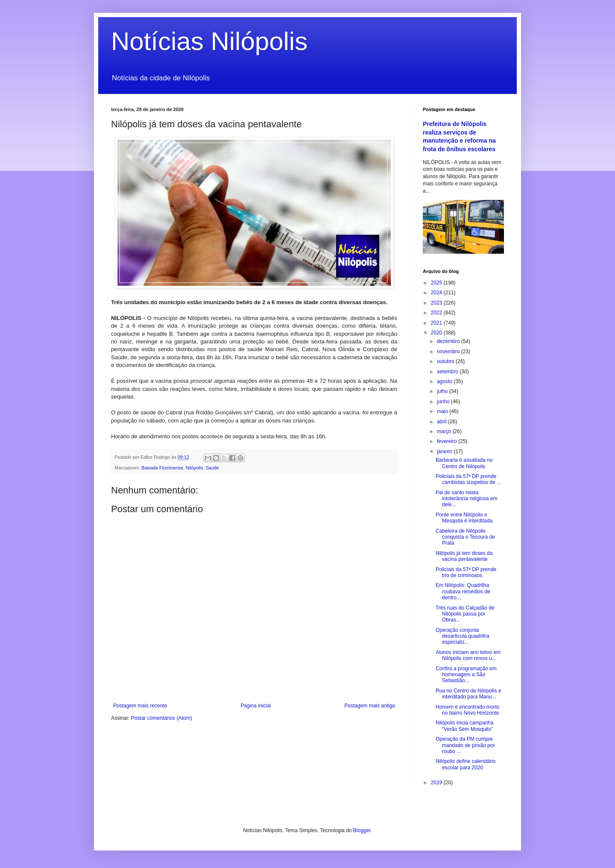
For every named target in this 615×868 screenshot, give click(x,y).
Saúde (212, 468)
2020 (437, 333)
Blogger (362, 830)
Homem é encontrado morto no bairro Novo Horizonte (467, 710)
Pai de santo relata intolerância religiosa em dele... (466, 499)
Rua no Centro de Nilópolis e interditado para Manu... (468, 694)
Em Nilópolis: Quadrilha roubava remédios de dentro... (463, 591)
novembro (449, 352)
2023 (437, 303)
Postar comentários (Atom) (162, 718)
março (445, 431)
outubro (446, 361)
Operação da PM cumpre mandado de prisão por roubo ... (465, 745)
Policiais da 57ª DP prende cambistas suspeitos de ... (468, 479)
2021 (437, 323)
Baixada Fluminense (162, 468)
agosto (445, 381)
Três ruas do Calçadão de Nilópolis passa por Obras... (465, 614)
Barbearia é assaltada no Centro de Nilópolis (464, 463)
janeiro (445, 452)
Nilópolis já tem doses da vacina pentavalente (464, 556)
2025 (437, 283)
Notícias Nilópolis (209, 41)
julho (443, 391)
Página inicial (256, 706)
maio (443, 411)
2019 (437, 783)
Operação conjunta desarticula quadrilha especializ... (463, 636)
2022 (437, 313)
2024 (437, 293)
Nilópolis (195, 468)
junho (444, 402)
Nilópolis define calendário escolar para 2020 (466, 764)
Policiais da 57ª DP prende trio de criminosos (466, 572)
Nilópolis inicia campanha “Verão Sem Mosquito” (464, 726)
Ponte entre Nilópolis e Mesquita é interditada (464, 518)
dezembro (449, 341)
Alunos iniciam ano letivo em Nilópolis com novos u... (468, 655)
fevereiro (448, 441)
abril (442, 422)
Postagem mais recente (140, 706)
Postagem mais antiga (370, 706)
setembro (448, 372)
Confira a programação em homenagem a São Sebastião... (466, 675)
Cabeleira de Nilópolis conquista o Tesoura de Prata (465, 537)
